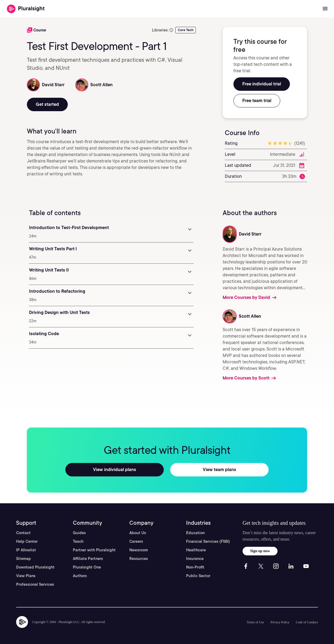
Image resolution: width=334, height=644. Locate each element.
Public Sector (198, 576)
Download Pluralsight (35, 567)
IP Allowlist (26, 550)
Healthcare (196, 550)
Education (195, 533)
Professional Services (35, 584)
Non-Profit (195, 567)
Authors (80, 576)
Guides (79, 533)
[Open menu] (325, 9)
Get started (47, 104)
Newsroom (139, 550)
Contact (23, 533)
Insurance (195, 559)
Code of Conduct (307, 622)
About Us (138, 533)
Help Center (27, 541)
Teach (78, 541)
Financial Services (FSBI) (208, 541)
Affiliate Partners (88, 559)
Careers (136, 541)
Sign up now (260, 551)
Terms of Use (255, 622)
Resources (139, 559)
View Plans (26, 576)
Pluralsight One (87, 567)
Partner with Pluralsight (94, 550)
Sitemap (24, 559)
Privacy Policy (280, 622)
